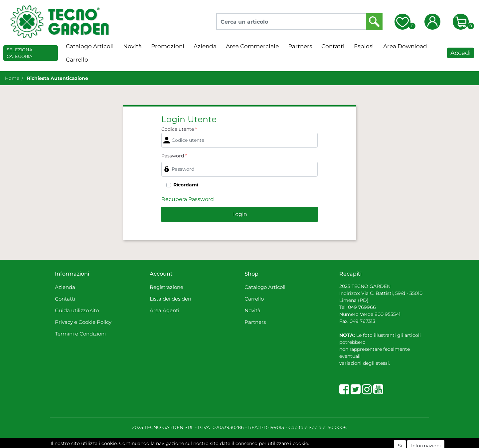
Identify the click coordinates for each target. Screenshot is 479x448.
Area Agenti (164, 310)
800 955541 (388, 314)
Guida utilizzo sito (77, 310)
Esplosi (364, 46)
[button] (374, 22)
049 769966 (362, 307)
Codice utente (179, 129)
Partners (300, 46)
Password (174, 156)
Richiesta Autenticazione (58, 78)
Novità (132, 46)
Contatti (333, 46)
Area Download (405, 46)
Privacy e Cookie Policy (83, 322)
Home (12, 78)
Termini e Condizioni (80, 334)
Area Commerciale (252, 46)
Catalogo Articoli (90, 46)
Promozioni (168, 46)
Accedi (461, 53)
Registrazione (166, 287)
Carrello (77, 60)
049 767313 (362, 321)
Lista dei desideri (170, 299)
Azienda (205, 46)
